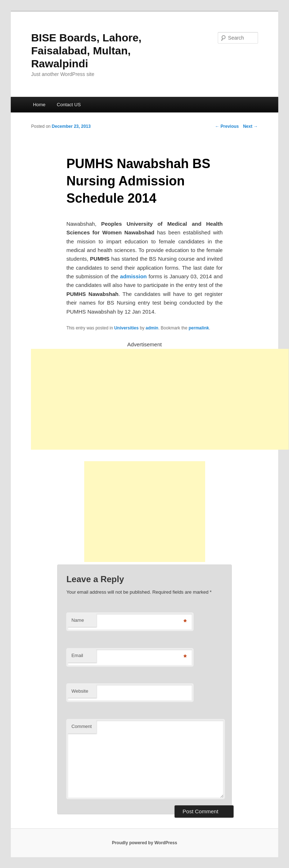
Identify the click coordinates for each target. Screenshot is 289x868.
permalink (199, 328)
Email (77, 655)
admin (152, 328)
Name (78, 620)
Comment (81, 726)
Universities (126, 328)
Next (250, 126)
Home (39, 105)
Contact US (69, 105)
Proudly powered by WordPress (144, 843)
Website (80, 691)
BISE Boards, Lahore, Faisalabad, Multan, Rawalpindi (86, 51)
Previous (227, 126)
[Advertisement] (160, 399)
